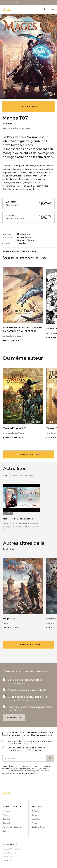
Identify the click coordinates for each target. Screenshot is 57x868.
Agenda (23, 475)
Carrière (6, 819)
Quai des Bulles (10, 853)
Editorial (35, 815)
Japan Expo (8, 857)
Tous (5, 475)
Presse (34, 823)
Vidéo (32, 475)
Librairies (36, 819)
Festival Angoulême (12, 849)
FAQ (5, 815)
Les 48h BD (8, 861)
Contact (7, 823)
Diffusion (35, 811)
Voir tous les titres (29, 454)
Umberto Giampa (26, 240)
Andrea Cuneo (25, 237)
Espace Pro (48, 2)
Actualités (14, 475)
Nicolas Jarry (24, 234)
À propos (7, 811)
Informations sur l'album (28, 251)
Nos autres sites (13, 2)
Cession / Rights (38, 827)
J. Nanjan (22, 243)
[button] (26, 345)
